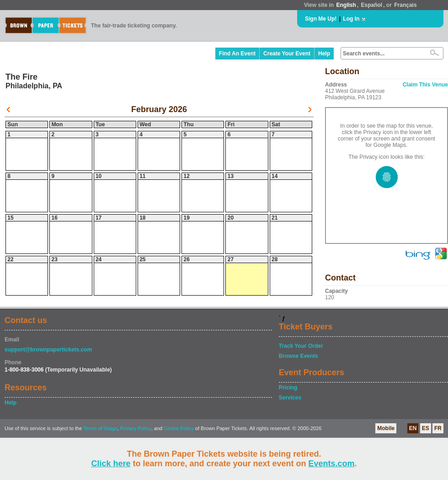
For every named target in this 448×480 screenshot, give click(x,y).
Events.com (332, 464)
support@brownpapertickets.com (48, 350)
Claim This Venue (425, 85)
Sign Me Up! (321, 19)
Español (372, 5)
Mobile (386, 428)
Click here (111, 464)
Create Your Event (287, 54)
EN (413, 428)
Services (290, 398)
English (346, 5)
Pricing (288, 388)
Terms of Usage (100, 429)
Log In (351, 19)
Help (324, 54)
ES (426, 428)
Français (405, 5)
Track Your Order (301, 346)
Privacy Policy (136, 429)
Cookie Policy (179, 429)
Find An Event (237, 54)
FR (438, 428)
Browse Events (299, 356)
